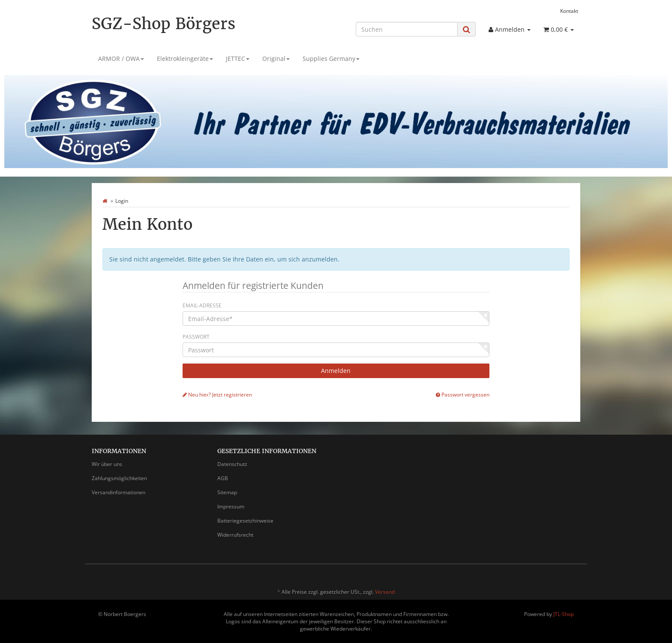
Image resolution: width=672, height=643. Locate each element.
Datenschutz (232, 464)
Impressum (231, 506)
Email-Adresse (202, 305)
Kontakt (569, 11)
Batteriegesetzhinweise (245, 521)
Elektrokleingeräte (185, 59)
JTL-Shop (564, 614)
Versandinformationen (118, 492)
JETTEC (238, 59)
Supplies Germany (331, 59)
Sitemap (227, 492)
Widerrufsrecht (235, 535)
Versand (385, 592)
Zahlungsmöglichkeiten (119, 478)
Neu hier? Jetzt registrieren (217, 394)
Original (276, 59)
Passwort (196, 337)
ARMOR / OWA (121, 59)
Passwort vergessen (463, 394)
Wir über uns (107, 464)
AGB (223, 478)
